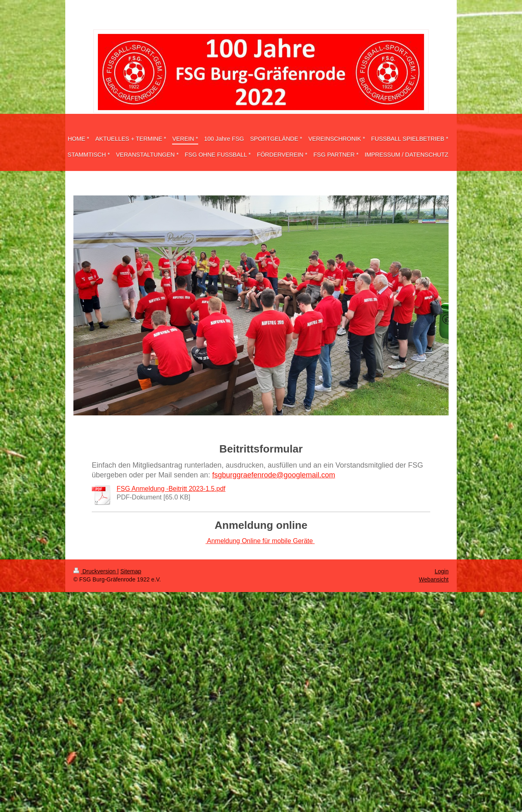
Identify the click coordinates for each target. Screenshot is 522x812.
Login (442, 571)
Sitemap (131, 571)
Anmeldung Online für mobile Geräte (260, 541)
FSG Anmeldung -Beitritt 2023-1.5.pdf (171, 489)
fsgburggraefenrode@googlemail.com (273, 475)
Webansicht (434, 579)
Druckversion (95, 571)
